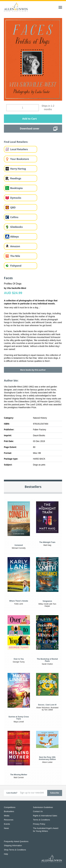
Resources (9, 820)
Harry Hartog (18, 169)
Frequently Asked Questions (16, 841)
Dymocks (16, 198)
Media (7, 816)
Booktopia (16, 188)
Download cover (30, 129)
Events (7, 824)
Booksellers (9, 811)
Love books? (12, 793)
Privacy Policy (39, 824)
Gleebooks (16, 227)
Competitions (10, 807)
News (6, 828)
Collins (14, 217)
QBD (13, 207)
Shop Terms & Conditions (15, 850)
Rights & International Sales (45, 816)
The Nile (15, 256)
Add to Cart (29, 119)
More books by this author (33, 370)
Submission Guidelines (43, 807)
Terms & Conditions (42, 820)
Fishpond (16, 266)
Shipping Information (13, 845)
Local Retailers (19, 149)
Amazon (15, 246)
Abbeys (15, 237)
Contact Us (38, 811)
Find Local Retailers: (16, 142)
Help (6, 854)
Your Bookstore (20, 159)
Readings (16, 178)
